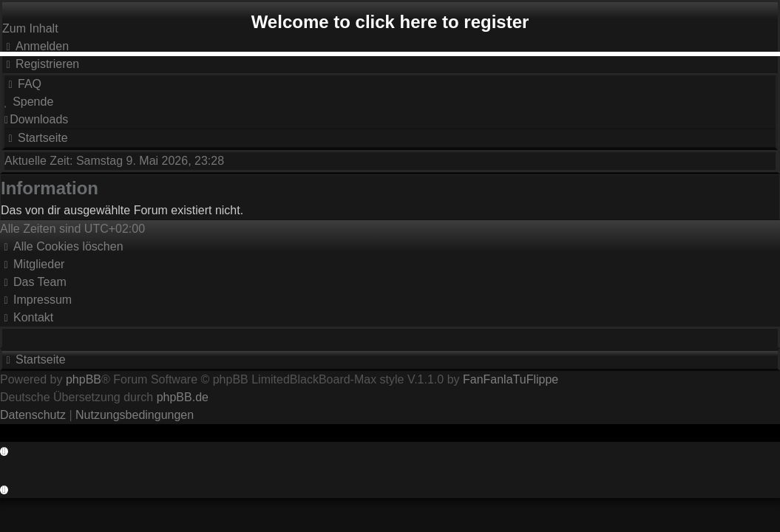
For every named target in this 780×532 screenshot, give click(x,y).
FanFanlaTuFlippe (511, 379)
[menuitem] (41, 64)
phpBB (84, 379)
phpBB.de (183, 397)
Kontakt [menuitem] (27, 317)
